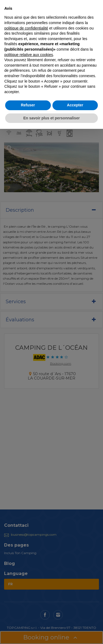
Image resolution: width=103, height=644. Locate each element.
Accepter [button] (75, 105)
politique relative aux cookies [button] (29, 55)
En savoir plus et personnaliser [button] (52, 118)
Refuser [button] (28, 105)
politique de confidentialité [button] (26, 28)
